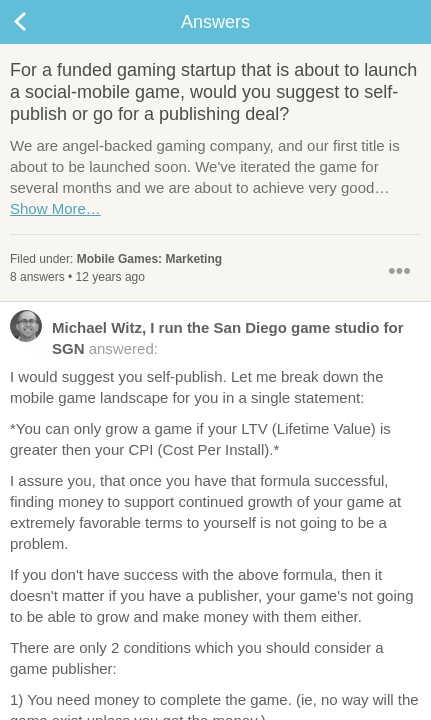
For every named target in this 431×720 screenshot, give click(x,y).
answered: (207, 337)
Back (40, 22)
